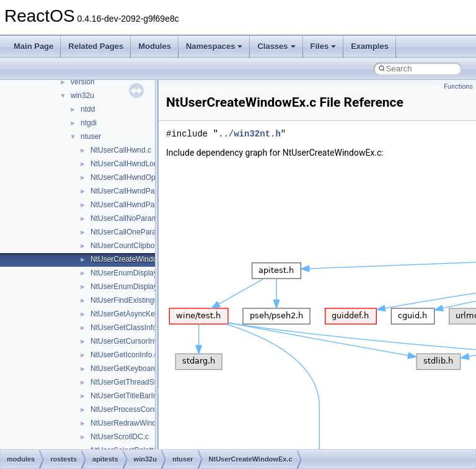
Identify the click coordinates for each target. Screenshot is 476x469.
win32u (82, 96)
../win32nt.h (249, 134)
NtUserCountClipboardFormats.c (144, 246)
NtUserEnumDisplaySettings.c (140, 287)
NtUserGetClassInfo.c (126, 328)
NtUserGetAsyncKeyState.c (136, 314)
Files (324, 46)
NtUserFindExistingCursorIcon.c (143, 300)
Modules (155, 46)
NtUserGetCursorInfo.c (128, 341)
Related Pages (96, 46)
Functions (458, 87)
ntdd (88, 109)
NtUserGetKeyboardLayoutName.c (148, 368)
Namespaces (214, 46)
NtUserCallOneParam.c (129, 232)
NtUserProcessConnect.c (132, 409)
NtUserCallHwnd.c (121, 150)
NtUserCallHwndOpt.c (127, 177)
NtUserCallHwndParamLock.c (140, 205)
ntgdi (89, 123)
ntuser (91, 136)
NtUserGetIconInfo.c (124, 355)
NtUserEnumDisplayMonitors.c (141, 273)
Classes (276, 46)
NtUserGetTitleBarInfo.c (130, 396)
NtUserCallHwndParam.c (132, 191)
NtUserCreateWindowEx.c (134, 259)
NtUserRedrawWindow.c (131, 423)
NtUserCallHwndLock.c (129, 164)
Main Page (33, 46)
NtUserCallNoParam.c (127, 218)
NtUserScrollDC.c (120, 437)
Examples (370, 46)
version (83, 82)
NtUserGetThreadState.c (131, 382)
